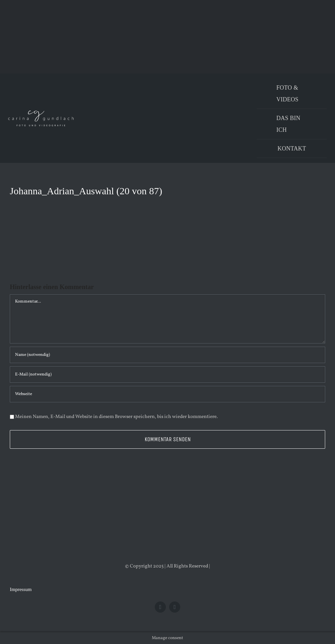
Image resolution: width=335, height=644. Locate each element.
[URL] (167, 394)
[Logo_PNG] (41, 113)
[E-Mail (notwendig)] (167, 374)
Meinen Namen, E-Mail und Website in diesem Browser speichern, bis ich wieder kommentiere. (116, 417)
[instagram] (175, 607)
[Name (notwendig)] (167, 355)
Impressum (21, 589)
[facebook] (160, 607)
